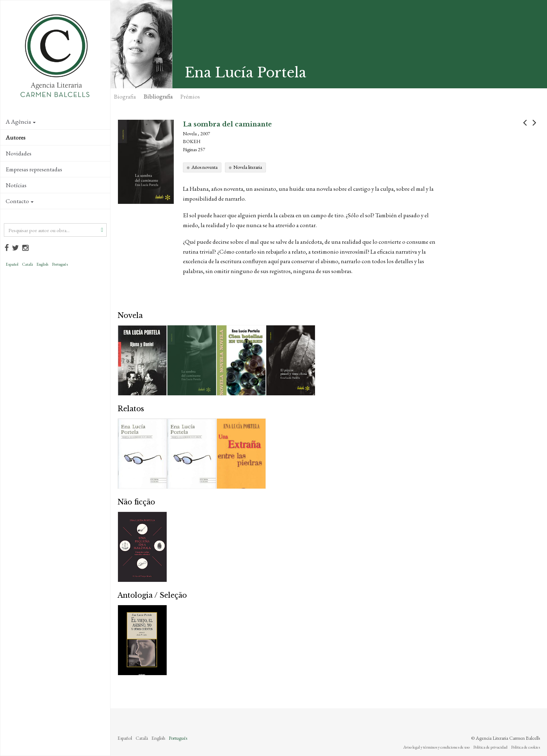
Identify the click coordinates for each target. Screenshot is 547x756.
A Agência (21, 122)
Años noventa (204, 167)
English (42, 264)
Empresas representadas (34, 169)
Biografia (125, 96)
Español (12, 264)
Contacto (20, 201)
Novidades (19, 153)
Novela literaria (248, 167)
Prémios (190, 96)
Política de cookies (525, 747)
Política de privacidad (490, 747)
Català (27, 264)
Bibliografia (158, 96)
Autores (16, 137)
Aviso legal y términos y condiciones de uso (436, 747)
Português (60, 264)
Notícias (16, 185)
